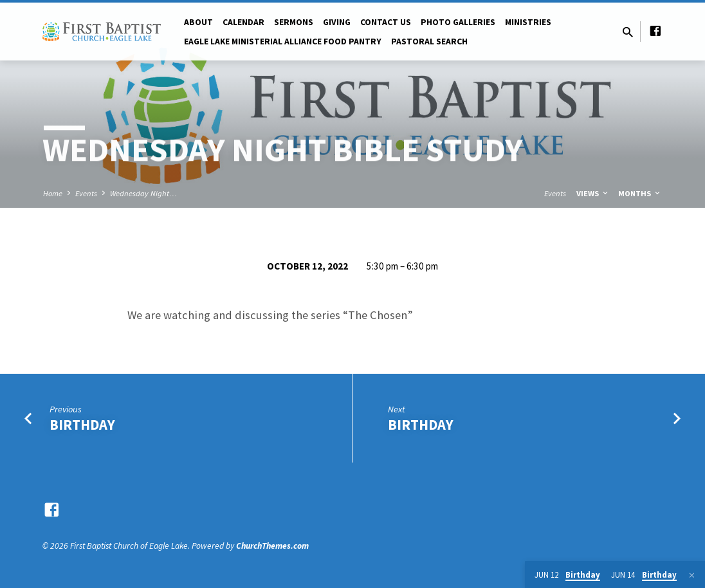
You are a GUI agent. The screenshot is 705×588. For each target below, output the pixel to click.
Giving (337, 22)
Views (593, 193)
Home (53, 193)
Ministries (528, 22)
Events (86, 193)
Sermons (294, 22)
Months (640, 193)
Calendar (243, 22)
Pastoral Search (429, 41)
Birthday (82, 425)
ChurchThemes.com (272, 546)
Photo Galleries (458, 22)
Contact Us (386, 22)
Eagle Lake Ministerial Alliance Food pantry (283, 41)
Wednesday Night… (143, 193)
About (198, 22)
